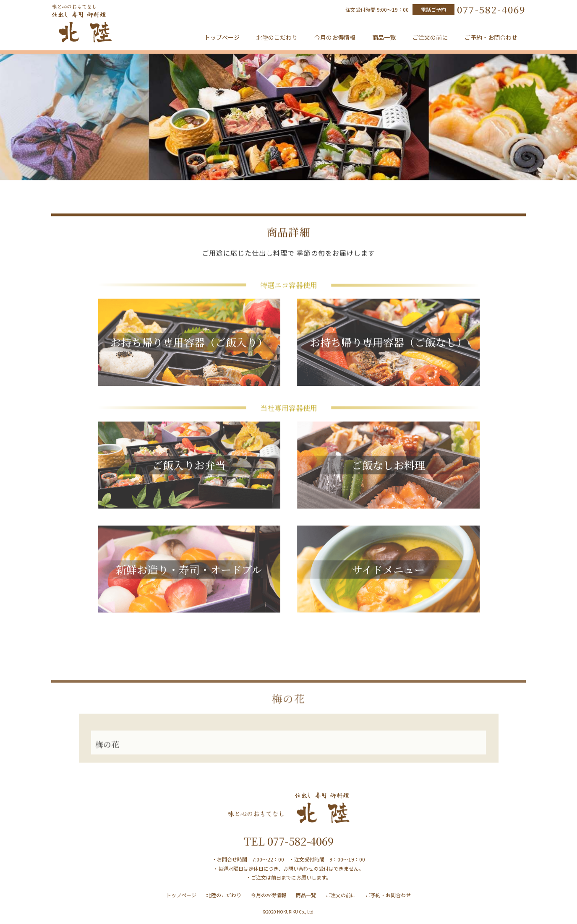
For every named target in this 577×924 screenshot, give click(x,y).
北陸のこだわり (277, 37)
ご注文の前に (430, 37)
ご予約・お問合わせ (491, 37)
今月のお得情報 (335, 37)
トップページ (222, 37)
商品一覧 (384, 37)
